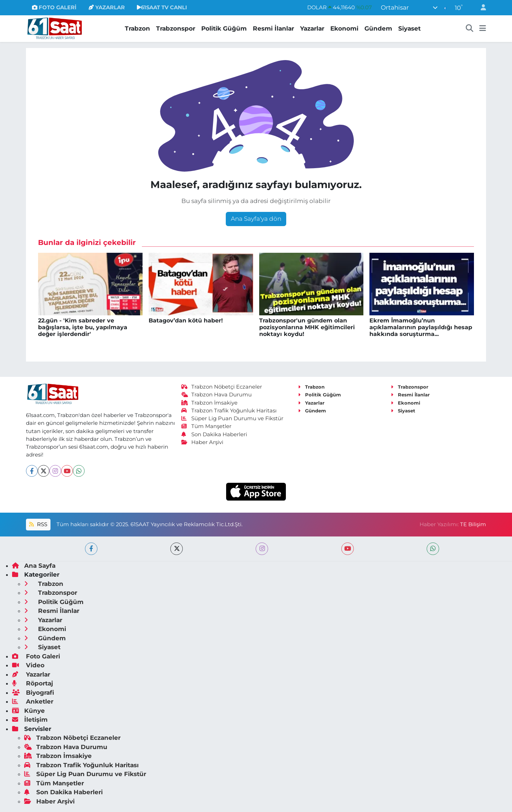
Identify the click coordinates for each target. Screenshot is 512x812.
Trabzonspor (176, 28)
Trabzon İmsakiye (210, 403)
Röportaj (33, 683)
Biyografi (33, 693)
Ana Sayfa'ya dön (256, 219)
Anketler (33, 701)
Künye (28, 711)
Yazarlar (312, 28)
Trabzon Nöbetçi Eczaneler (222, 387)
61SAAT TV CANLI (162, 7)
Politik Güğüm (224, 28)
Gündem (378, 28)
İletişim (30, 720)
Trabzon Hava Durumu (217, 395)
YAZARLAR (107, 7)
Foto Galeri (36, 656)
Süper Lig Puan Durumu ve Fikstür (233, 418)
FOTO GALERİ (54, 7)
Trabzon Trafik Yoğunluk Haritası (229, 411)
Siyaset (409, 28)
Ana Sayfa (34, 566)
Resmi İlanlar (273, 28)
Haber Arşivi (202, 442)
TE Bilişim (473, 524)
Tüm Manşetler (207, 426)
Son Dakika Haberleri (214, 434)
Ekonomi (344, 28)
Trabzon (137, 28)
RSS (38, 524)
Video (28, 665)
